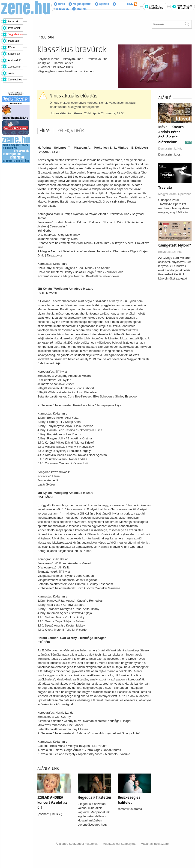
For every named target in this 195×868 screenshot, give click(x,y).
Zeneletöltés (15, 79)
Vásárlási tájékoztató (155, 844)
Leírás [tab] (44, 131)
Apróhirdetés (15, 60)
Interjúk (79, 9)
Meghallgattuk (80, 4)
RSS (132, 4)
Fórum (12, 47)
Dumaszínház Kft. (170, 149)
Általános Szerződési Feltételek (76, 844)
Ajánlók (102, 4)
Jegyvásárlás (15, 34)
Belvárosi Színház (170, 252)
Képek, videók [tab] (71, 131)
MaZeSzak (14, 41)
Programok (14, 28)
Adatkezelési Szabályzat (119, 844)
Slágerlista (14, 54)
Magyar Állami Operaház (175, 194)
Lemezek (13, 21)
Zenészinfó (14, 67)
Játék (11, 73)
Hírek (59, 4)
